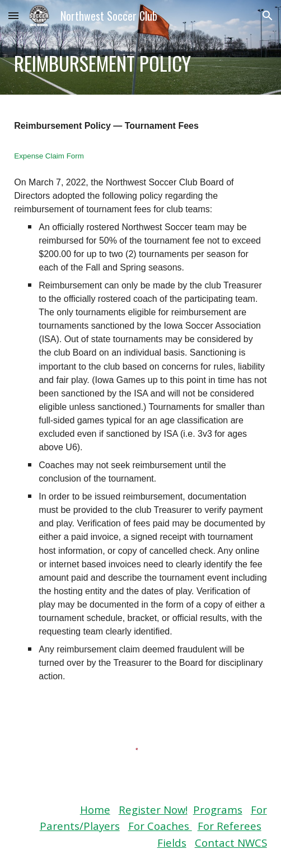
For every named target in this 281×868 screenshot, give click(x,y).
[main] (140, 63)
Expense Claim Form (49, 156)
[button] (13, 15)
